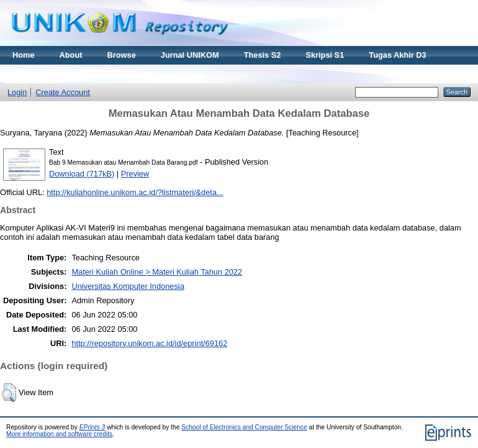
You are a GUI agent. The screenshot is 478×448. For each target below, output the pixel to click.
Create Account (63, 92)
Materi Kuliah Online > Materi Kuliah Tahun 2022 (157, 272)
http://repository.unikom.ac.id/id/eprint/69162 (149, 343)
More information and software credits (59, 434)
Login (17, 92)
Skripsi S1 (325, 55)
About (71, 55)
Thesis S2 (263, 55)
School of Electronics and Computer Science (244, 427)
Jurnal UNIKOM (190, 55)
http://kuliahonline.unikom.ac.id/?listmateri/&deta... (135, 192)
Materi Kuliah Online (51, 74)
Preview (135, 174)
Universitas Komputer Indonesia (128, 286)
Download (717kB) (82, 174)
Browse (122, 55)
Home (24, 55)
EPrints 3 (92, 427)
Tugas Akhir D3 (397, 55)
